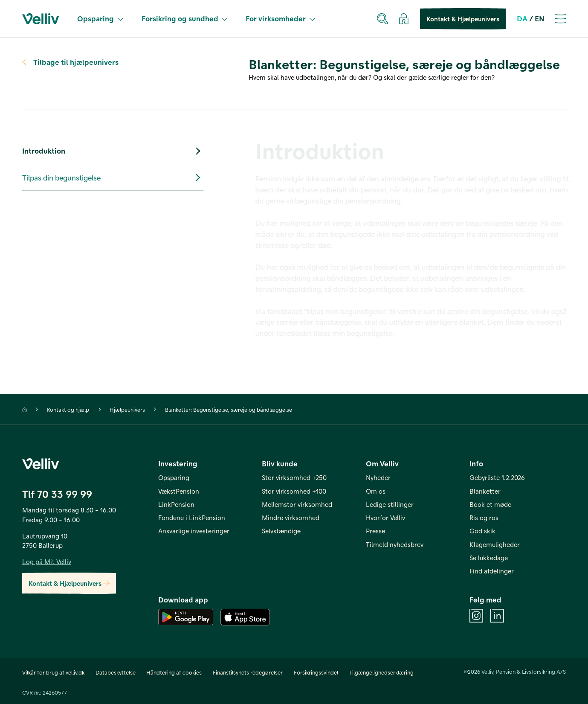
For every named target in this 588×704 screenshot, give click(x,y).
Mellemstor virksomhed (297, 504)
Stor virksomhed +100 (294, 491)
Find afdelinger (492, 571)
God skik (482, 531)
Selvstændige (281, 531)
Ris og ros (484, 518)
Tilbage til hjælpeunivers (70, 62)
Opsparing (100, 18)
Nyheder (378, 477)
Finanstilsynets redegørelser (248, 672)
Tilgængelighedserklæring (381, 672)
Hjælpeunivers (127, 409)
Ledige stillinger (390, 504)
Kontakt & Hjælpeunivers (463, 19)
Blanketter (485, 491)
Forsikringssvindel (316, 672)
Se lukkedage (489, 558)
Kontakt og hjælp (68, 409)
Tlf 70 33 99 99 (57, 494)
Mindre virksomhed (291, 518)
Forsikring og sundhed (185, 18)
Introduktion (113, 151)
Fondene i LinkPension (192, 518)
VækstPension (179, 491)
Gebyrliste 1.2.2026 (497, 477)
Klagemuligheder (495, 544)
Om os (376, 491)
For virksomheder (280, 18)
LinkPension (176, 504)
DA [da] (522, 18)
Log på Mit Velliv (47, 561)
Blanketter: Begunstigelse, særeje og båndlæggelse (229, 409)
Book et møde (490, 504)
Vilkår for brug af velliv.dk (53, 672)
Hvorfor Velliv (385, 518)
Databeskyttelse (116, 672)
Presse (375, 531)
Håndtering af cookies (174, 672)
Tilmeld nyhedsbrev (395, 544)
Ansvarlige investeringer (194, 531)
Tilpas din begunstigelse (113, 177)
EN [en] (540, 18)
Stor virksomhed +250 (294, 477)
